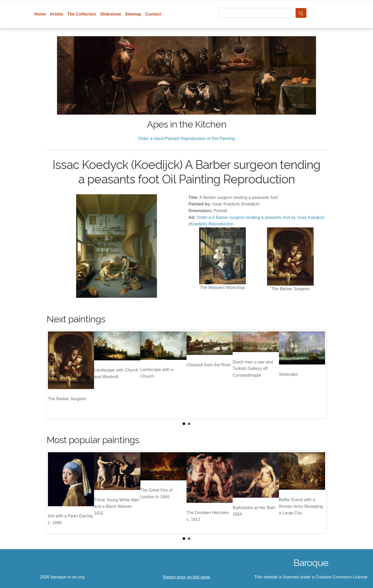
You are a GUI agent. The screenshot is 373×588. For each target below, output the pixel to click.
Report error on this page (187, 577)
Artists (57, 14)
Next (318, 374)
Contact (153, 14)
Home (40, 14)
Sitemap (133, 14)
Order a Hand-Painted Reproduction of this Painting (187, 139)
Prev (55, 374)
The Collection (82, 14)
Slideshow (111, 14)
